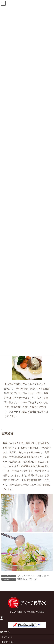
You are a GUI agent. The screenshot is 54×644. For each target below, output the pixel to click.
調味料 (47, 576)
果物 (39, 576)
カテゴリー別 (29, 576)
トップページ (7, 637)
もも (19, 576)
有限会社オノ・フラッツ (27, 579)
